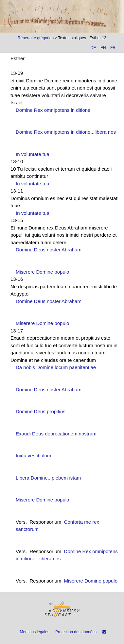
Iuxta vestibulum (33, 456)
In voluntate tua (33, 154)
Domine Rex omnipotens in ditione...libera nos (66, 132)
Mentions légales (35, 632)
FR (113, 48)
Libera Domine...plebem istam (48, 478)
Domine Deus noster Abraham (49, 250)
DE (93, 48)
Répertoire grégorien (36, 38)
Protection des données (76, 632)
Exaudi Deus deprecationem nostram (56, 434)
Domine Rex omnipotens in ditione (53, 110)
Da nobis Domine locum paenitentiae (56, 367)
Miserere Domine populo (42, 272)
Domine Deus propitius (41, 411)
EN (103, 48)
